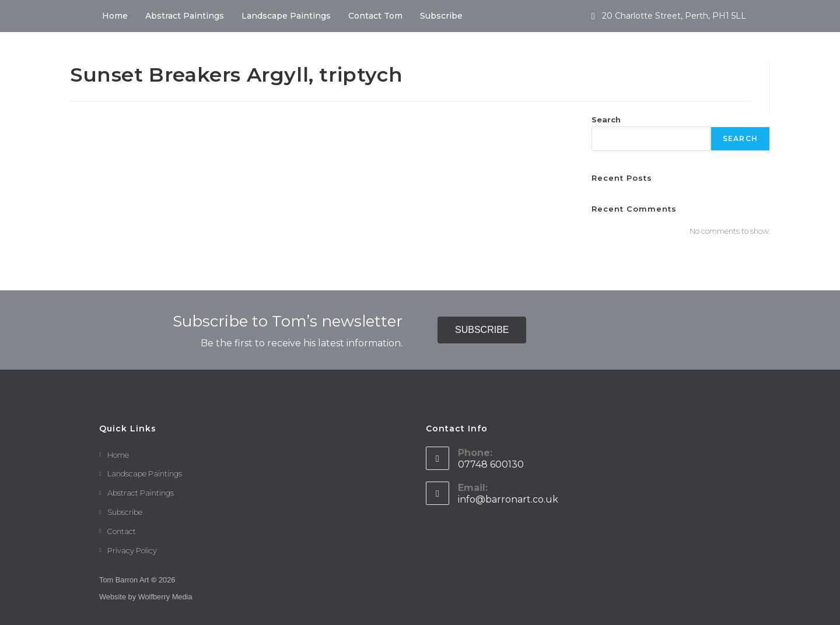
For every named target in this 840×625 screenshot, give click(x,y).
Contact (122, 531)
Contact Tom (375, 16)
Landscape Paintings (286, 16)
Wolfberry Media (165, 597)
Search (606, 120)
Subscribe (441, 16)
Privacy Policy (132, 550)
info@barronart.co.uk (508, 499)
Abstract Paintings (185, 16)
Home (115, 16)
